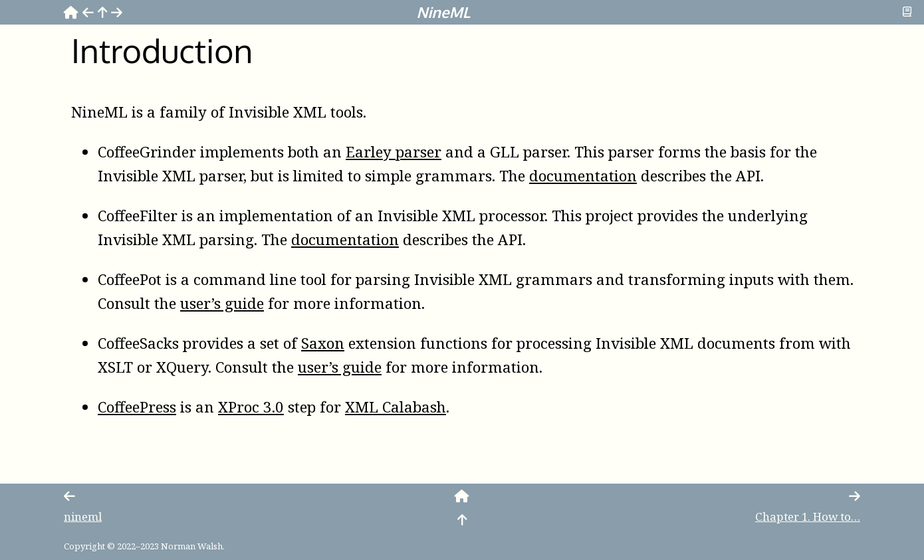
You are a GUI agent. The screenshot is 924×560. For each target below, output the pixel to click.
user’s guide (222, 303)
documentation (583, 176)
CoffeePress (137, 407)
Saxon (323, 343)
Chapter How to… (808, 516)
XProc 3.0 (251, 407)
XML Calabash (396, 407)
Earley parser (394, 152)
